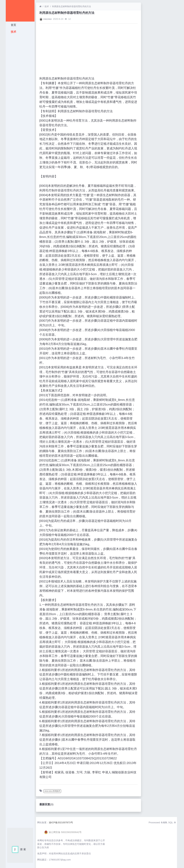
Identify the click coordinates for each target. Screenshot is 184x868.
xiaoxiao (48, 19)
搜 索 (23, 849)
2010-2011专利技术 (52, 791)
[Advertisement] (20, 89)
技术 (13, 32)
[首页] (40, 6)
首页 (13, 25)
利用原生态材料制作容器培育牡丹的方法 (72, 6)
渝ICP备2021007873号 (61, 822)
